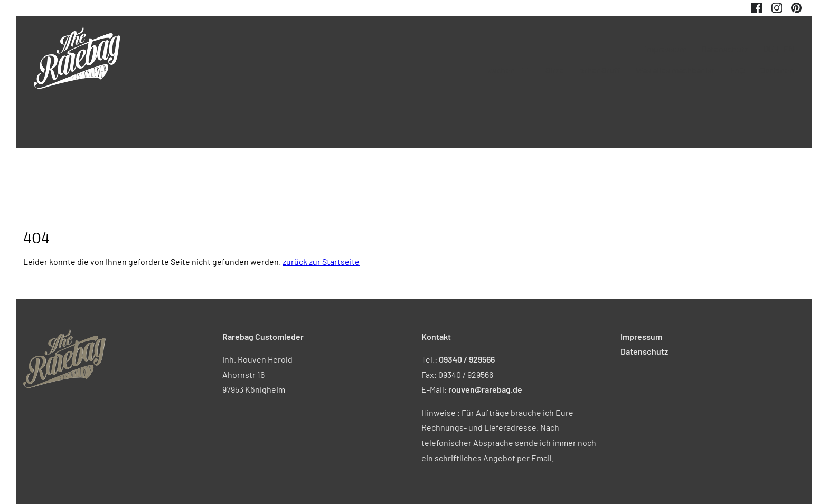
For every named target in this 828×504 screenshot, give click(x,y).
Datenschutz (725, 49)
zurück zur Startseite (321, 261)
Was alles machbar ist (675, 70)
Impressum (666, 49)
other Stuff (600, 70)
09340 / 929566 (467, 359)
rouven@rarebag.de (485, 389)
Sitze (555, 70)
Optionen (777, 70)
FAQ (737, 70)
